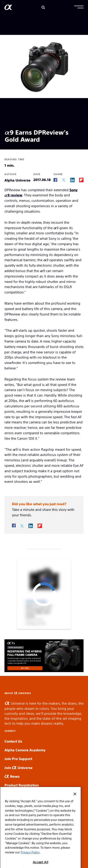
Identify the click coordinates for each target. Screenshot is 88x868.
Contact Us (13, 741)
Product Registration (22, 785)
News (12, 776)
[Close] (75, 800)
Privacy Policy (30, 858)
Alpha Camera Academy (25, 750)
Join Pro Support (18, 758)
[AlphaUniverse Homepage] (8, 8)
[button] (79, 8)
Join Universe (19, 767)
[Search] (43, 7)
